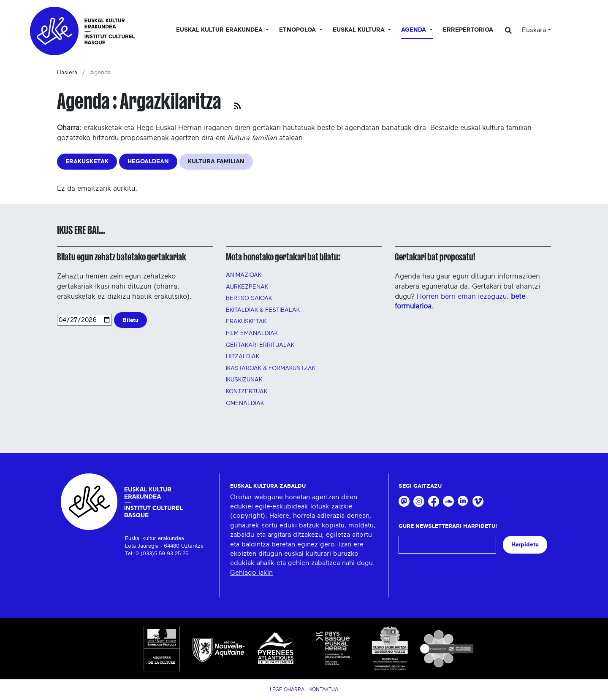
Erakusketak (246, 322)
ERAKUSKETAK (87, 161)
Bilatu (130, 320)
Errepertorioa (468, 30)
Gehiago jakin (251, 573)
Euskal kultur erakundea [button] (220, 30)
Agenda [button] (414, 30)
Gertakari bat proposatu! (435, 257)
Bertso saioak (249, 298)
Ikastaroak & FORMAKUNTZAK (271, 368)
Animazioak (244, 275)
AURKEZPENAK (247, 287)
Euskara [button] (534, 30)
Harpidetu (525, 545)
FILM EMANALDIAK (252, 333)
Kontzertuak (247, 392)
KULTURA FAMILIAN (216, 161)
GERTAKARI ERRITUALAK (260, 345)
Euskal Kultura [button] (360, 30)
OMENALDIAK (245, 403)
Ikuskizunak (244, 380)
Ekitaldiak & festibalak (263, 310)
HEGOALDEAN (148, 161)
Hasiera (67, 73)
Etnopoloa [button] (298, 30)
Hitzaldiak (243, 357)
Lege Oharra (287, 689)
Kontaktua (324, 689)
